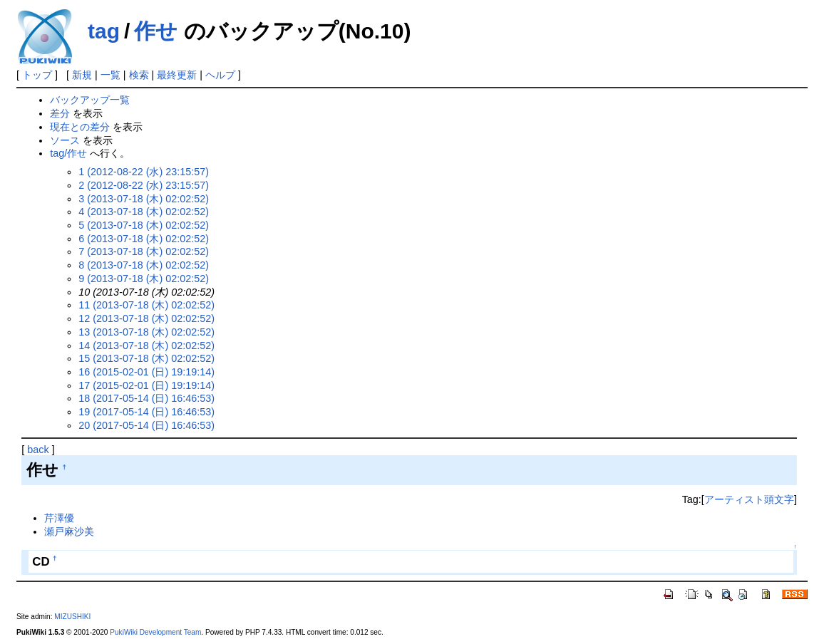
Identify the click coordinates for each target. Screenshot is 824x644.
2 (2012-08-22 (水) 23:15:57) (144, 185)
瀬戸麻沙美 (69, 531)
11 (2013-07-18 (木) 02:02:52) (146, 305)
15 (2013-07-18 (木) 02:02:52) (146, 358)
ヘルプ (220, 75)
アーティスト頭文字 (749, 499)
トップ (37, 75)
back (38, 450)
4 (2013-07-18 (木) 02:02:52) (144, 212)
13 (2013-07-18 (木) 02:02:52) (146, 332)
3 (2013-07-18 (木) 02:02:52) (144, 199)
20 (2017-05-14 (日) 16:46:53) (146, 425)
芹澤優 (59, 518)
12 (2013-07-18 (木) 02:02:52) (146, 318)
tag (104, 31)
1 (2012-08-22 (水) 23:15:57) (144, 172)
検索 (139, 75)
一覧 (110, 75)
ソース (65, 140)
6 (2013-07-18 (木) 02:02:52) (144, 239)
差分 (60, 113)
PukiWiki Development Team (155, 632)
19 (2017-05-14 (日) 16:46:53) (146, 412)
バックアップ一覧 (90, 100)
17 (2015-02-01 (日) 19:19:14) (146, 385)
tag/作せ (68, 153)
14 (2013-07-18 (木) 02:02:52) (146, 346)
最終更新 (177, 75)
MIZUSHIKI (72, 617)
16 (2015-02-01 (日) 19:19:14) (146, 372)
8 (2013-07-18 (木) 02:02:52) (144, 265)
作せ (156, 31)
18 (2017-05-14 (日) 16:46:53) (146, 398)
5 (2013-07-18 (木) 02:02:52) (144, 225)
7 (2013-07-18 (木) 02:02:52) (144, 251)
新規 (82, 75)
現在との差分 (80, 127)
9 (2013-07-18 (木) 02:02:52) (144, 279)
